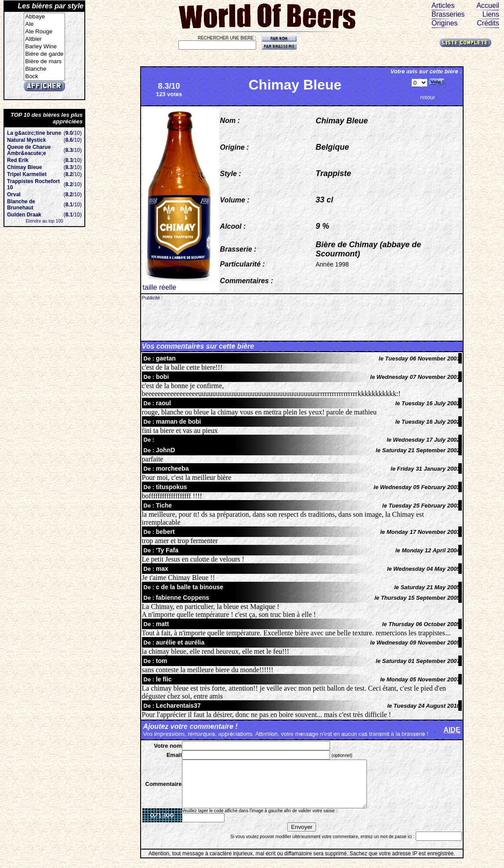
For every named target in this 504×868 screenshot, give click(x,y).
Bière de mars (44, 62)
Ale (44, 24)
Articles (443, 5)
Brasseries (448, 14)
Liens (491, 14)
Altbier (44, 39)
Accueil (488, 5)
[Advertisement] (302, 320)
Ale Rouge (44, 32)
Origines (445, 23)
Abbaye (44, 17)
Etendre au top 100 (44, 221)
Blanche (44, 69)
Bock (44, 77)
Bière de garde (44, 54)
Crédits (488, 23)
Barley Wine (44, 47)
